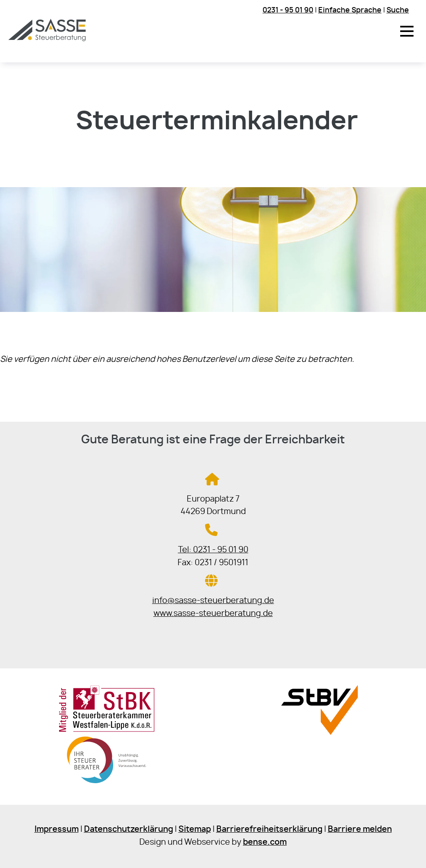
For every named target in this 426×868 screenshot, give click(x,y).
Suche (398, 10)
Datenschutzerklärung (129, 830)
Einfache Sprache (350, 10)
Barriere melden (360, 830)
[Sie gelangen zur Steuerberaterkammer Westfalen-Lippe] (107, 730)
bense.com (265, 842)
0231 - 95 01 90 (288, 10)
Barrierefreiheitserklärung (269, 830)
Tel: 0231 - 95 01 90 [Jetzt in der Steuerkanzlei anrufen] (213, 550)
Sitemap (195, 830)
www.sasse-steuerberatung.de (213, 614)
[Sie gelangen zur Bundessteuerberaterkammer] (106, 784)
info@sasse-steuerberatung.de (213, 601)
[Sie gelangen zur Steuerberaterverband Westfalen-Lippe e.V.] (319, 733)
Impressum (57, 830)
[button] (407, 31)
